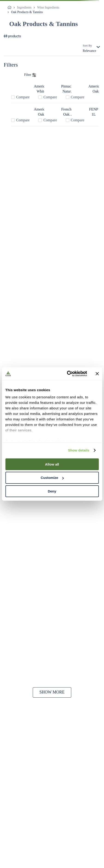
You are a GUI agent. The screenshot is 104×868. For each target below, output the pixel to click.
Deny (52, 491)
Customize (52, 478)
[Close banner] (97, 374)
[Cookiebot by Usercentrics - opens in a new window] (67, 374)
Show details (79, 450)
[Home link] (10, 8)
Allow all (52, 464)
